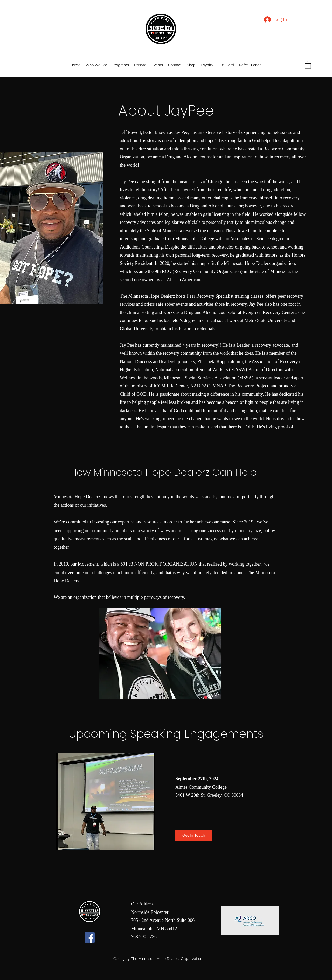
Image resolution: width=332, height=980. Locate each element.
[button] (308, 65)
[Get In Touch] (194, 835)
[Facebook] (90, 938)
